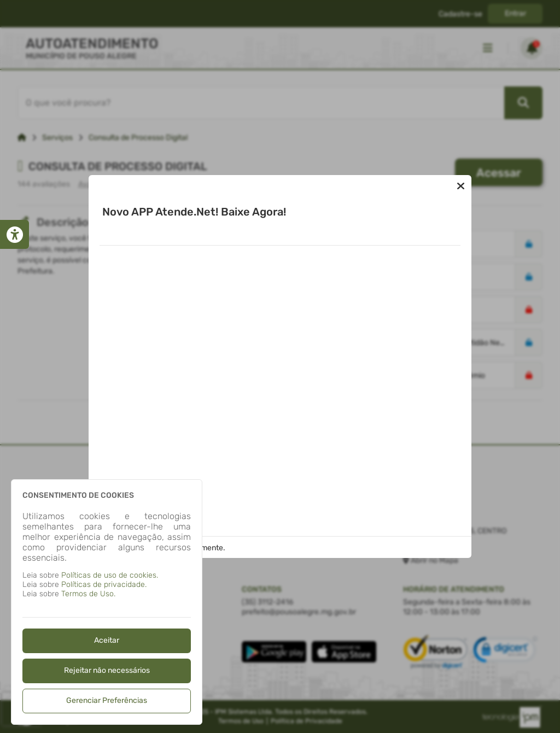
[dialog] (107, 602)
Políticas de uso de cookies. (110, 575)
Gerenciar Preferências (107, 700)
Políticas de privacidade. (104, 584)
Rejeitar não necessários (107, 670)
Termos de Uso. (88, 594)
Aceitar (107, 640)
